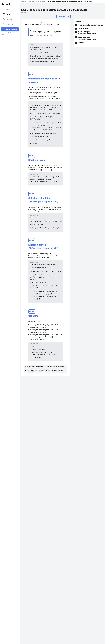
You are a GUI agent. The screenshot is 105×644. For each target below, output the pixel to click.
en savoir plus (39, 372)
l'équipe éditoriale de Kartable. (44, 23)
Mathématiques (41, 2)
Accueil (7, 9)
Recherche (8, 19)
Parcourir (7, 14)
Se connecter (8, 24)
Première (31, 2)
